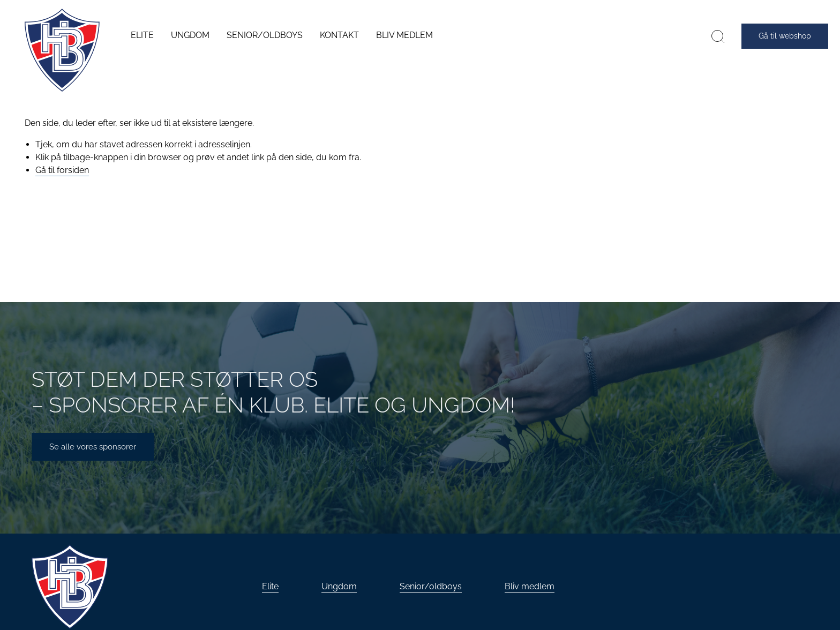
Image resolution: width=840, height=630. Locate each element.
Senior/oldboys (431, 586)
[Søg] (718, 36)
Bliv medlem (530, 586)
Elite (270, 586)
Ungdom (339, 586)
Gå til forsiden (62, 170)
